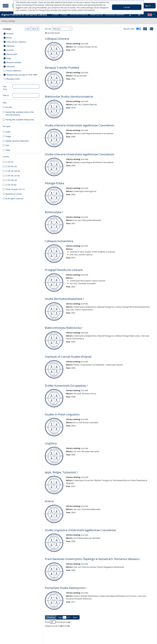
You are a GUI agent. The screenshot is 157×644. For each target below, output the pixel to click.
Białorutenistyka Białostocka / (64, 328)
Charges (64, 15)
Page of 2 (64, 617)
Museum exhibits (14, 62)
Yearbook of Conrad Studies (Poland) (68, 357)
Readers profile (96, 15)
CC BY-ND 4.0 (11, 180)
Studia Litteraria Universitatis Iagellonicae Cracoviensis (80, 125)
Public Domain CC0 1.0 (15, 189)
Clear (28, 29)
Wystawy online (13, 79)
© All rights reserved (14, 199)
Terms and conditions (79, 15)
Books (9, 38)
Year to (6, 95)
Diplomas (10, 46)
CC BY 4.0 (9, 162)
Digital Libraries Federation (17, 141)
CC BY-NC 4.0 (11, 166)
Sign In (148, 6)
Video (8, 150)
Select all (35, 29)
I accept (127, 7)
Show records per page (58, 622)
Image (8, 136)
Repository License (14, 194)
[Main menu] (6, 6)
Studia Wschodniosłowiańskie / (64, 299)
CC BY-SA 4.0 (11, 185)
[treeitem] (21, 34)
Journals (10, 50)
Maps (9, 58)
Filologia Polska (55, 183)
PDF (7, 145)
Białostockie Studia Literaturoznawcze (69, 96)
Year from (5, 88)
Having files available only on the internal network (20, 113)
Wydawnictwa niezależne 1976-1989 (22, 75)
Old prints (11, 67)
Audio (8, 132)
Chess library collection (16, 42)
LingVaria (51, 443)
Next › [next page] (76, 617)
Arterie (49, 501)
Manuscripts (12, 54)
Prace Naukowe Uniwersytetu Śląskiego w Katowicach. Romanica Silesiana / (93, 559)
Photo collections (14, 71)
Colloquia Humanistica (59, 241)
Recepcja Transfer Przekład (62, 68)
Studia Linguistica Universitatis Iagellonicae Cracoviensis (80, 530)
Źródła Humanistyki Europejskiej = (66, 386)
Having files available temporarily (20, 120)
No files (9, 107)
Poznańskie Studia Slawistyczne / (66, 588)
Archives (10, 34)
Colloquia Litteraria (57, 39)
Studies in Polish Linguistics (62, 414)
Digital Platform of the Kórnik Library (24, 15)
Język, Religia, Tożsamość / (61, 472)
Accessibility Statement (115, 15)
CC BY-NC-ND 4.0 (13, 171)
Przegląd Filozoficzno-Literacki (64, 270)
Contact (55, 15)
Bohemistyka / (54, 212)
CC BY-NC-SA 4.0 (13, 176)
